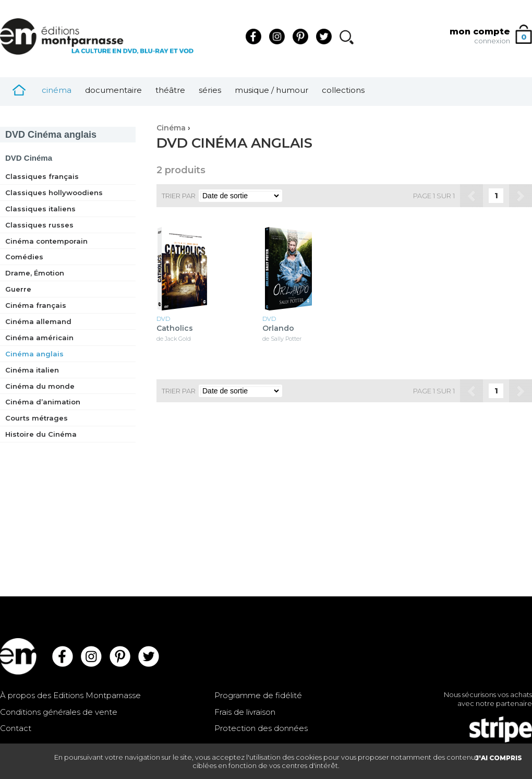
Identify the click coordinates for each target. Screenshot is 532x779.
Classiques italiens (40, 209)
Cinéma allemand (38, 321)
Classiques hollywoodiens (54, 193)
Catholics (175, 328)
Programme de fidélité (258, 695)
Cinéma (57, 90)
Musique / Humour (271, 90)
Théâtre (170, 90)
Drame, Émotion (35, 273)
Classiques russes (39, 225)
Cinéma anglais (51, 135)
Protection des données (261, 728)
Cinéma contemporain (46, 241)
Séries (210, 90)
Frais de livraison (245, 712)
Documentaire (113, 90)
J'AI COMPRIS (499, 758)
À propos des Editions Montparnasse (70, 695)
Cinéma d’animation (43, 402)
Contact (16, 728)
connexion (492, 41)
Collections (343, 90)
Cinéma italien (32, 370)
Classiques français (42, 176)
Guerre (18, 289)
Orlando (278, 328)
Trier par (179, 196)
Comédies (24, 257)
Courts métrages (37, 418)
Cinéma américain (39, 338)
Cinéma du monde (40, 386)
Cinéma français (36, 305)
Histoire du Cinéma (41, 434)
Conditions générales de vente (59, 712)
